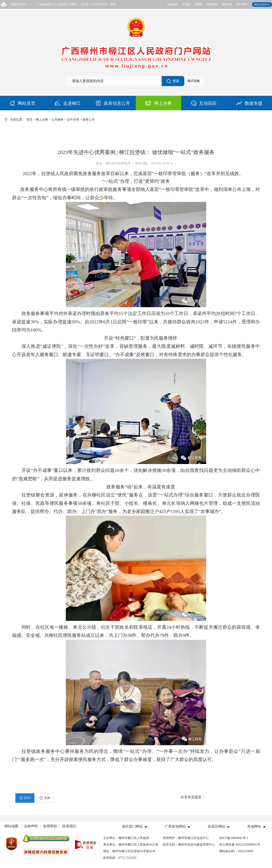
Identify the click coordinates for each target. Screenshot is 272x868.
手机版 (186, 4)
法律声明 (31, 826)
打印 (25, 798)
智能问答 (227, 4)
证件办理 (73, 120)
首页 (29, 120)
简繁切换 (212, 4)
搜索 (173, 81)
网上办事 (42, 120)
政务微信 (173, 4)
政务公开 (89, 120)
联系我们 (69, 826)
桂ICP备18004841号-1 (234, 838)
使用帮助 (50, 826)
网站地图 (11, 826)
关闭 (45, 798)
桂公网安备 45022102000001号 (240, 845)
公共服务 (57, 120)
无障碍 (199, 4)
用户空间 (242, 4)
